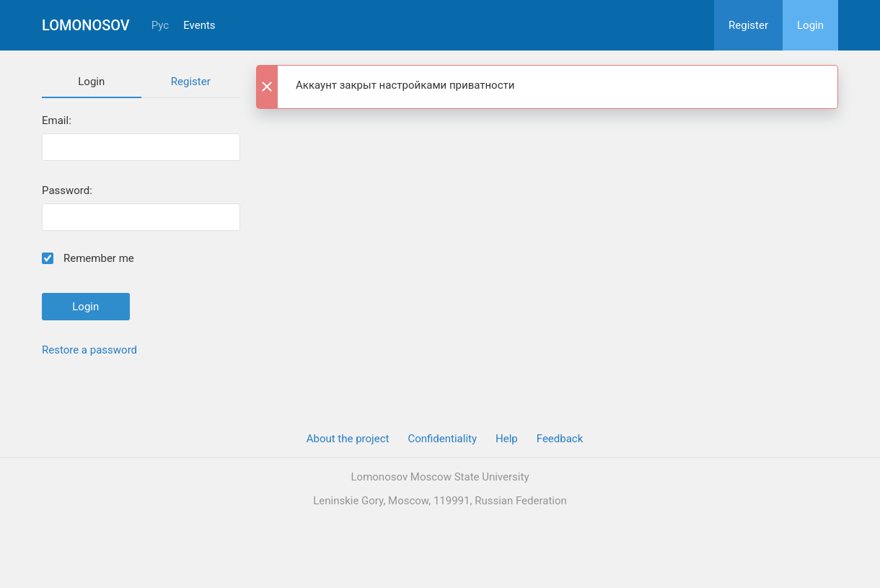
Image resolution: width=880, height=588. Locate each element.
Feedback (560, 439)
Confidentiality (442, 439)
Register (748, 25)
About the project (348, 439)
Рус (160, 26)
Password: (67, 191)
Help (507, 439)
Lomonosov (86, 25)
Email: (57, 121)
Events (199, 26)
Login (810, 25)
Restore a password (89, 350)
